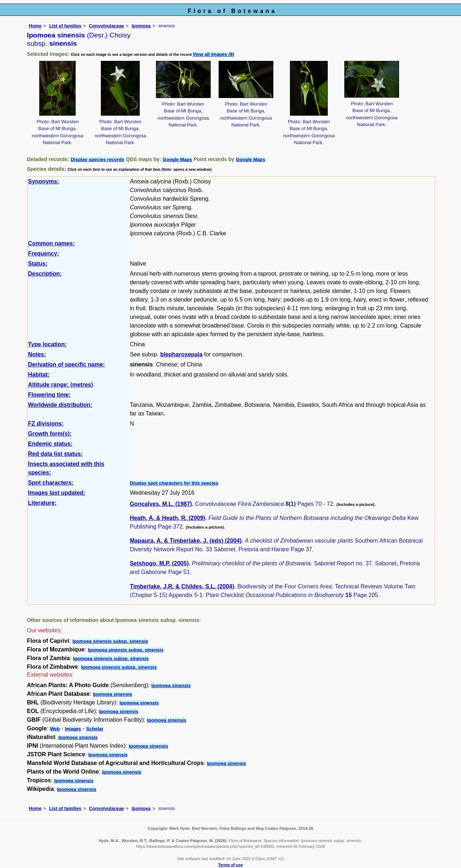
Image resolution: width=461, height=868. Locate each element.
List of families (65, 26)
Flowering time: (49, 395)
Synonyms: (44, 181)
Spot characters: (51, 483)
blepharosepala (181, 354)
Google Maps (178, 159)
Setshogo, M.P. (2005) (159, 563)
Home (35, 26)
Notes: (37, 354)
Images (73, 729)
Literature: (42, 503)
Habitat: (39, 375)
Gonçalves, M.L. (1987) (161, 504)
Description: (45, 274)
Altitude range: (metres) (61, 385)
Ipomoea (141, 26)
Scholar (95, 729)
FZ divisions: (46, 424)
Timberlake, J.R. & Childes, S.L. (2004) (182, 586)
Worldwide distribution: (60, 405)
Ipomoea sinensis (171, 686)
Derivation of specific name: (66, 364)
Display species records (97, 159)
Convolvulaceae (106, 26)
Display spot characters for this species (174, 483)
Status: (38, 264)
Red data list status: (55, 454)
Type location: (47, 344)
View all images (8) (213, 54)
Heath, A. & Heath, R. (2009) (167, 518)
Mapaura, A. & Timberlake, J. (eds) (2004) (185, 541)
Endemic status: (50, 444)
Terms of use (231, 865)
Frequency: (44, 253)
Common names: (52, 243)
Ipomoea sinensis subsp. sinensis (110, 641)
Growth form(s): (50, 434)
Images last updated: (57, 493)
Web (55, 729)
